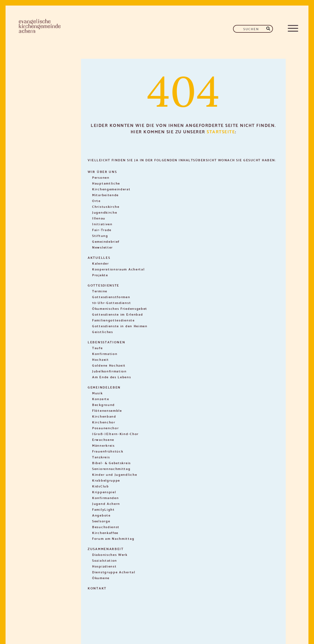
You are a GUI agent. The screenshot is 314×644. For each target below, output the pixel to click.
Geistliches (103, 332)
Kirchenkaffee (105, 532)
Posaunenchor (105, 428)
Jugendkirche (105, 212)
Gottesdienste (103, 285)
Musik (98, 393)
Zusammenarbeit (106, 549)
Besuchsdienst (106, 527)
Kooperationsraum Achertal (118, 269)
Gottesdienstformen (111, 297)
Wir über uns (102, 171)
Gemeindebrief (106, 241)
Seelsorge (101, 521)
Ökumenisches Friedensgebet (120, 308)
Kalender (101, 263)
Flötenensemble (107, 410)
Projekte (100, 275)
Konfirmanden (105, 498)
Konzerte (101, 399)
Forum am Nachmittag (113, 538)
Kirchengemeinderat (111, 189)
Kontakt (97, 588)
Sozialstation (105, 560)
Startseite (221, 131)
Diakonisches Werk (110, 554)
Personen (101, 177)
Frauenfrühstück (108, 451)
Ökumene (101, 578)
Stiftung (100, 235)
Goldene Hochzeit (109, 365)
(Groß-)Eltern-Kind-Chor (115, 434)
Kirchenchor (104, 422)
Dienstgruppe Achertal (114, 572)
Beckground (103, 404)
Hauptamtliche (106, 183)
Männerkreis (103, 445)
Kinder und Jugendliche (115, 474)
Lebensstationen (107, 342)
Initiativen (102, 224)
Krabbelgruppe (106, 480)
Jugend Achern (106, 503)
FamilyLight (103, 509)
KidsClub (101, 486)
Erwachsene (103, 439)
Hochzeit (101, 359)
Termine (100, 291)
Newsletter (102, 247)
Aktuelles (99, 257)
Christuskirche (106, 206)
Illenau (99, 218)
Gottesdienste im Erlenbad (118, 314)
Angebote (101, 515)
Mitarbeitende (105, 195)
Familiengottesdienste (113, 320)
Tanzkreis (101, 457)
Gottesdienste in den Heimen (120, 326)
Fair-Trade (102, 230)
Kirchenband (104, 416)
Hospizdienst (104, 566)
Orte (96, 200)
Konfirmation (105, 353)
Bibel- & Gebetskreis (112, 463)
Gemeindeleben (104, 387)
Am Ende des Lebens (112, 377)
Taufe (98, 348)
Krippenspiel (104, 492)
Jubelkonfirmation (109, 371)
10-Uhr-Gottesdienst (112, 302)
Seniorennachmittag (111, 468)
